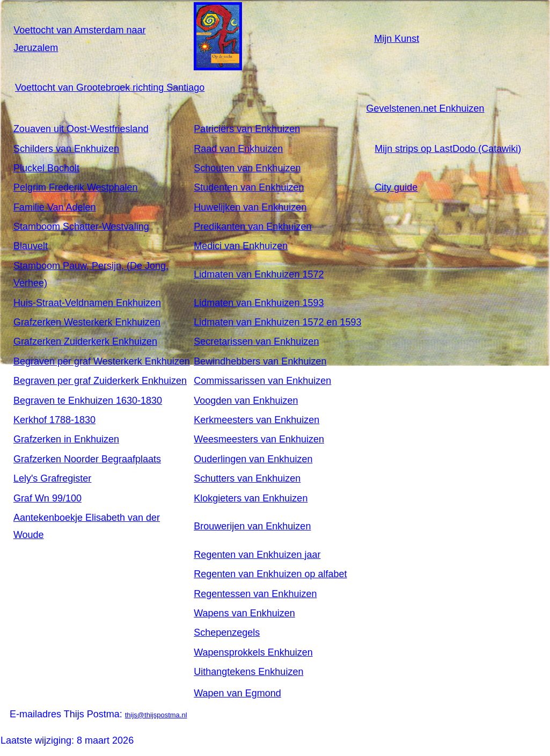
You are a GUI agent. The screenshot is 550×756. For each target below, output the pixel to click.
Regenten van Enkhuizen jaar (257, 555)
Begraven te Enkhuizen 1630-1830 (88, 401)
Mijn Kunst (397, 39)
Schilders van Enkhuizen (66, 149)
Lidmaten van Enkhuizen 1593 (259, 303)
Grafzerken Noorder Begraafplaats (87, 459)
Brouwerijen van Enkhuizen (252, 526)
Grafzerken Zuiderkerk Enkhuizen (85, 341)
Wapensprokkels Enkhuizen (253, 652)
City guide (396, 187)
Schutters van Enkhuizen (247, 478)
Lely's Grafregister (53, 478)
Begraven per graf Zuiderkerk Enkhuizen (100, 381)
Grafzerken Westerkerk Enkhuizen (87, 322)
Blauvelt (31, 246)
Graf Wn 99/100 (47, 498)
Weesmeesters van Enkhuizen (259, 439)
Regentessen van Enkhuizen (255, 594)
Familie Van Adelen (55, 207)
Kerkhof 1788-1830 (54, 420)
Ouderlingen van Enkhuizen (253, 459)
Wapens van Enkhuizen (244, 613)
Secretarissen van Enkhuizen (256, 341)
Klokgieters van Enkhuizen (251, 498)
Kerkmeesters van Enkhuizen (256, 420)
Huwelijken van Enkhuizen (250, 207)
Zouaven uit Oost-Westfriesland (81, 129)
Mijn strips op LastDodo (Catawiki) (448, 149)
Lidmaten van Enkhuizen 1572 (259, 274)
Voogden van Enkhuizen (246, 401)
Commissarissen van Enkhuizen (262, 381)
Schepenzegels (227, 633)
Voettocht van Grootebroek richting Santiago (110, 88)
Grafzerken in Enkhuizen (66, 439)
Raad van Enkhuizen (238, 149)
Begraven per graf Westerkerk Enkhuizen (102, 361)
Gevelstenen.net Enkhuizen (425, 108)
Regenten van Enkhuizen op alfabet (270, 574)
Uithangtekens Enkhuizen (248, 672)
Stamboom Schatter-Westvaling (81, 227)
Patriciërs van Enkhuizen (247, 129)
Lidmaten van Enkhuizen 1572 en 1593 (277, 322)
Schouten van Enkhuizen (247, 168)
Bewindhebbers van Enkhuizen (260, 361)
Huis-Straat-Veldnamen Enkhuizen (87, 303)
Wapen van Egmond (237, 693)
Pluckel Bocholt (46, 168)
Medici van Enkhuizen (241, 246)
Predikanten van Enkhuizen (252, 227)
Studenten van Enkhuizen (249, 187)
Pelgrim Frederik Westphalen (76, 187)
